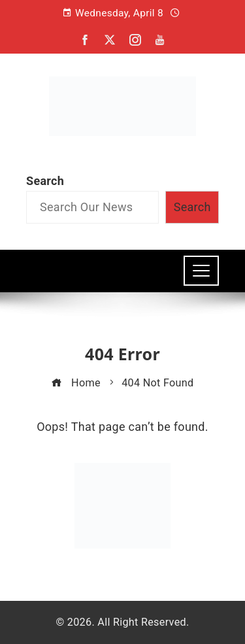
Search (45, 181)
